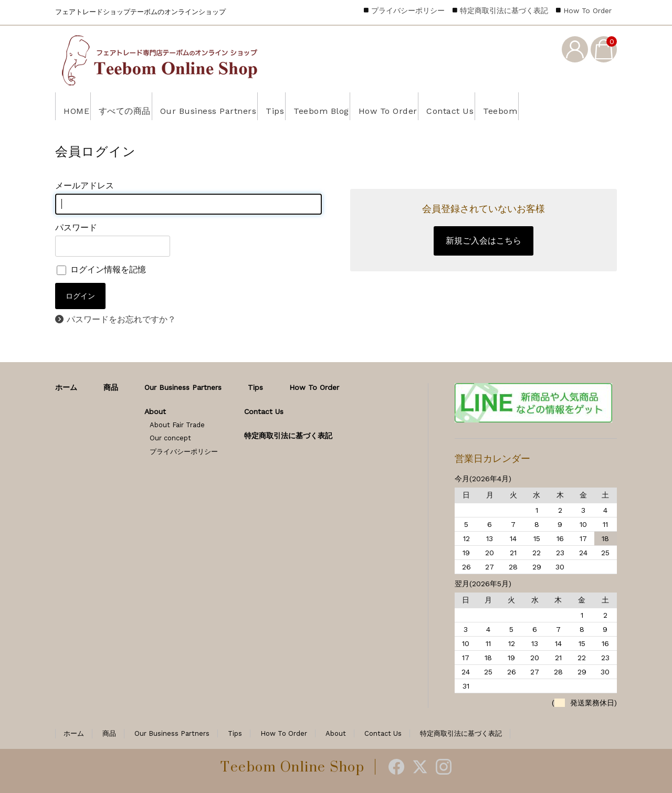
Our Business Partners (234, 106)
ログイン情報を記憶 (101, 269)
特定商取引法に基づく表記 (504, 10)
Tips (312, 106)
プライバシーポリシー (408, 10)
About (155, 411)
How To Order (448, 106)
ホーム (66, 387)
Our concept (170, 438)
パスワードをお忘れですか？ (121, 319)
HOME (78, 106)
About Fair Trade (177, 425)
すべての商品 (138, 106)
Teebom (584, 106)
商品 (111, 387)
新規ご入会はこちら (484, 241)
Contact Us (523, 106)
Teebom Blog (369, 106)
